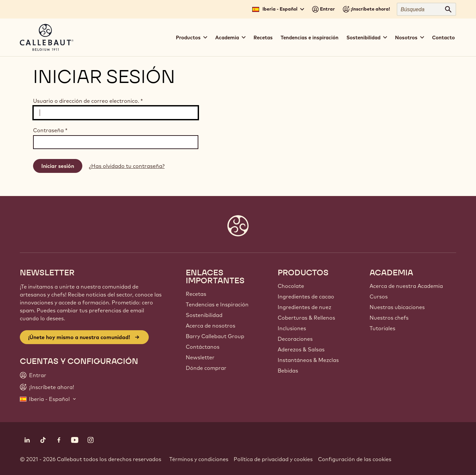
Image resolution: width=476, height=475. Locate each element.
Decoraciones (295, 339)
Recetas (263, 38)
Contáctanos (203, 347)
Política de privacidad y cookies (273, 459)
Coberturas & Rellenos (306, 318)
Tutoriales (382, 328)
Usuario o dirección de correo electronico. (88, 101)
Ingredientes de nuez (304, 307)
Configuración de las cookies (355, 459)
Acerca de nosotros (211, 326)
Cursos (379, 297)
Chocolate (291, 286)
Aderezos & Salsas (301, 349)
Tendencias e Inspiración (217, 304)
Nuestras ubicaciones (397, 307)
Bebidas (288, 371)
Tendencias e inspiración (310, 38)
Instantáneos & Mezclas (308, 360)
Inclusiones (292, 328)
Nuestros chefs (389, 318)
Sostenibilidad (204, 315)
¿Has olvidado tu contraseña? (127, 166)
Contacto (443, 38)
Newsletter (200, 357)
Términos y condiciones (199, 459)
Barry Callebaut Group (215, 336)
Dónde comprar (206, 368)
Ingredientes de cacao (306, 297)
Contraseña (50, 130)
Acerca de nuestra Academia (406, 286)
